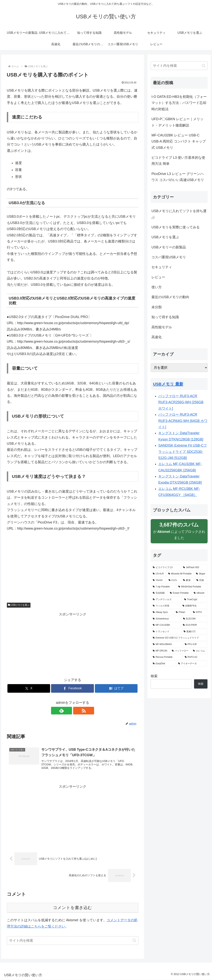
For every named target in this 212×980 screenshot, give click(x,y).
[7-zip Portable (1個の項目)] (163, 587)
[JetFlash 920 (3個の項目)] (194, 568)
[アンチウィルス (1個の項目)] (166, 600)
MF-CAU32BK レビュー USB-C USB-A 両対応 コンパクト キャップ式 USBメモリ (179, 141)
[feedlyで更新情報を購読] (68, 711)
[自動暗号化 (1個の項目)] (194, 606)
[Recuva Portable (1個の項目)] (167, 657)
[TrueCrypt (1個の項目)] (195, 600)
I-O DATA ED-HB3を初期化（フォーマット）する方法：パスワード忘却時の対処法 (179, 103)
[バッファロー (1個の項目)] (180, 651)
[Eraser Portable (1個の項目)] (180, 593)
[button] (134, 941)
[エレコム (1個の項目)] (199, 651)
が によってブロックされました (179, 531)
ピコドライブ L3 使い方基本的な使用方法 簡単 (178, 161)
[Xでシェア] (29, 688)
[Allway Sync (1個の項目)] (162, 612)
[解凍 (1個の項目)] (188, 580)
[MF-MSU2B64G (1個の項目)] (167, 644)
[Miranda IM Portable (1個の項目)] (180, 574)
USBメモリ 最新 (168, 384)
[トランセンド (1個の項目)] (166, 632)
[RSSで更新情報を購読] (77, 711)
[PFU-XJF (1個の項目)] (195, 644)
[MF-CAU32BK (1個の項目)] (166, 625)
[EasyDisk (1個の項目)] (163, 664)
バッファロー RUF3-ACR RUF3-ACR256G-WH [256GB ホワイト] (181, 402)
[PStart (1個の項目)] (182, 612)
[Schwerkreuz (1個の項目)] (166, 619)
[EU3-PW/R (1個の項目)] (194, 625)
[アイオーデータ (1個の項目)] (192, 664)
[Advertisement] (73, 564)
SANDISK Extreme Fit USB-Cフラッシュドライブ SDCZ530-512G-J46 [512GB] (183, 452)
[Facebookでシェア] (72, 688)
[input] (73, 941)
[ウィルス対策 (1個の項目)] (165, 606)
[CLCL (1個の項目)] (174, 580)
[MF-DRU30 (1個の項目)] (160, 651)
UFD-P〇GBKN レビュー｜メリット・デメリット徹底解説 (177, 122)
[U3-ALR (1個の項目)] (158, 574)
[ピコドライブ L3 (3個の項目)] (166, 568)
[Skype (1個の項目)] (201, 574)
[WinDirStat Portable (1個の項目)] (192, 587)
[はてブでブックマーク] (116, 688)
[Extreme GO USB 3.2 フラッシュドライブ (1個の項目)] (179, 638)
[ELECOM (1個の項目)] (194, 619)
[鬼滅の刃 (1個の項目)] (195, 632)
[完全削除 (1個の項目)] (159, 593)
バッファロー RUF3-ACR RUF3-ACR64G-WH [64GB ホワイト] (183, 421)
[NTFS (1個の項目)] (199, 612)
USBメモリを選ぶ (19, 605)
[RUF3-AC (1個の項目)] (195, 657)
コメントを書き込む (72, 908)
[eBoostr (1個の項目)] (200, 593)
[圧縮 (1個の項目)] (201, 580)
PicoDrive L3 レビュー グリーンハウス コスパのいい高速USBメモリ (178, 177)
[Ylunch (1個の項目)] (158, 580)
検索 (154, 676)
